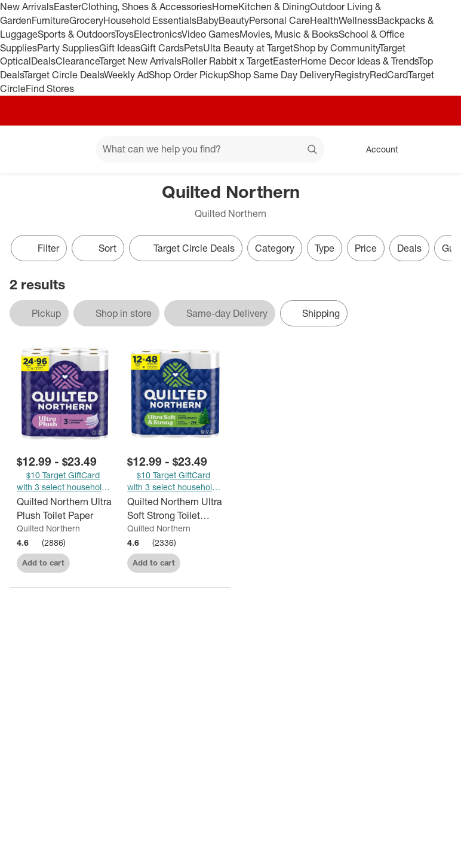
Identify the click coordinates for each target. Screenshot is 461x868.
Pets (193, 48)
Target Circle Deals (64, 75)
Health (324, 20)
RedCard (389, 75)
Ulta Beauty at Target (248, 48)
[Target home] (26, 149)
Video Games (210, 34)
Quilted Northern (48, 528)
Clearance (77, 61)
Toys (124, 34)
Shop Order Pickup (189, 75)
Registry (352, 75)
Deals (43, 61)
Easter (67, 7)
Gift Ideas (120, 48)
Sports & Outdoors (76, 34)
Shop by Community (336, 48)
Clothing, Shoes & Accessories (147, 7)
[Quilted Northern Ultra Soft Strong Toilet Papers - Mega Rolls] (175, 509)
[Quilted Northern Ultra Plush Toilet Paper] (65, 509)
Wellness (358, 20)
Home (225, 7)
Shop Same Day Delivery (282, 75)
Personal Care (279, 20)
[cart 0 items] (436, 149)
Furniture (50, 20)
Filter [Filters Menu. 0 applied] (39, 248)
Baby (208, 20)
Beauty (234, 20)
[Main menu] (68, 149)
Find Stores (50, 88)
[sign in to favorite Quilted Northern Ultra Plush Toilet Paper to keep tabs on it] (93, 561)
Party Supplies (68, 48)
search (313, 150)
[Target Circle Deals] (186, 248)
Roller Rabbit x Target (227, 61)
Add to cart (43, 563)
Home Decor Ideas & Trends (359, 61)
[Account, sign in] (376, 149)
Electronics (158, 34)
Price (366, 248)
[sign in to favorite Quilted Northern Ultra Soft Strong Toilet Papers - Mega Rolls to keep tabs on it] (204, 561)
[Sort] (98, 248)
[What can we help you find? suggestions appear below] (210, 149)
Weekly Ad (126, 75)
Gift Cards (162, 48)
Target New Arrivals (140, 61)
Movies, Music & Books (289, 34)
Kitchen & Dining (274, 7)
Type (325, 248)
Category (275, 248)
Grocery (86, 20)
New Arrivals (27, 7)
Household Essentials (150, 20)
